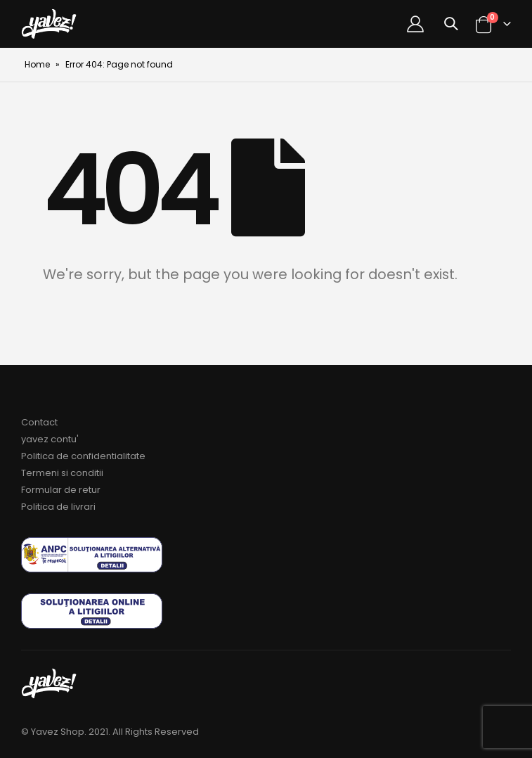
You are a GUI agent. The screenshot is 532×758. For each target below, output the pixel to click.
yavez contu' (50, 439)
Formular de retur (61, 490)
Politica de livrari (58, 507)
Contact (39, 422)
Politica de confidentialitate (83, 456)
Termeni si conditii (62, 473)
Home (37, 64)
